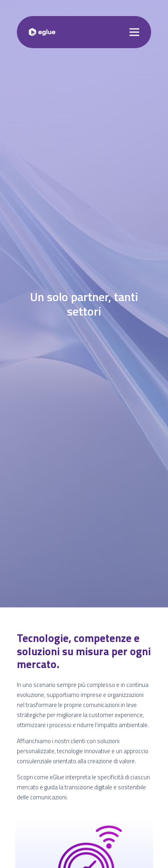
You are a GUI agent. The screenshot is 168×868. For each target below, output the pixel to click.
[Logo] (42, 32)
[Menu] (134, 32)
